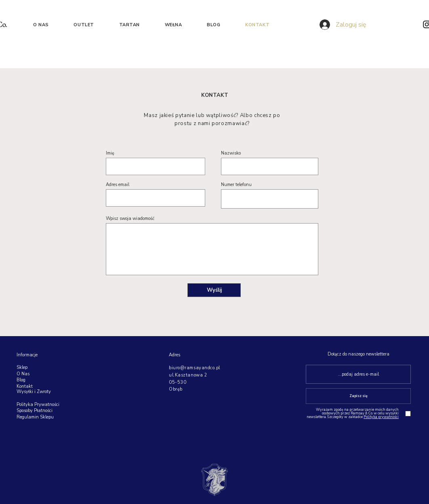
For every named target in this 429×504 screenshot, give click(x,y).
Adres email (118, 185)
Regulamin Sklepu (36, 417)
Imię (110, 153)
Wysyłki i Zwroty (34, 392)
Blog (21, 380)
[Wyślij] (214, 290)
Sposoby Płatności (35, 411)
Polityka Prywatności (38, 405)
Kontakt (25, 386)
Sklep (22, 367)
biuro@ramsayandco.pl (195, 368)
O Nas (23, 374)
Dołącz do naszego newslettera (359, 354)
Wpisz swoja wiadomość (130, 219)
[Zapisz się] (358, 396)
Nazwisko (231, 153)
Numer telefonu (236, 185)
